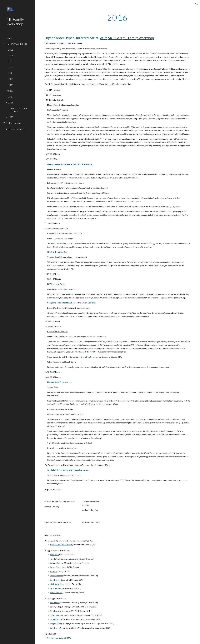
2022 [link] (11, 67)
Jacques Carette (57, 563)
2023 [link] (11, 61)
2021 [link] (11, 73)
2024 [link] (11, 55)
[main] (117, 17)
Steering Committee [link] (15, 129)
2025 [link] (11, 50)
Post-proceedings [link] (14, 123)
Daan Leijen (55, 615)
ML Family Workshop (138, 38)
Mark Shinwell (56, 584)
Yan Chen (54, 572)
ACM (104, 38)
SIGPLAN (115, 38)
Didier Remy (55, 619)
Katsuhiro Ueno (56, 593)
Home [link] (9, 38)
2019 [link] (11, 85)
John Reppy (55, 580)
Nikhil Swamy (55, 588)
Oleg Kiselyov (55, 611)
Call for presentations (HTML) (59, 638)
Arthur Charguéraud (58, 567)
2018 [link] (11, 91)
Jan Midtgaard (56, 576)
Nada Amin (54, 555)
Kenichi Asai (55, 559)
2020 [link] (11, 79)
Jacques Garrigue (57, 624)
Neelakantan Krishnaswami (61, 545)
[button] (197, 4)
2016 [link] (11, 103)
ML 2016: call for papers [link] (19, 110)
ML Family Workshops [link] (16, 44)
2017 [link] (11, 97)
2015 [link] (11, 117)
